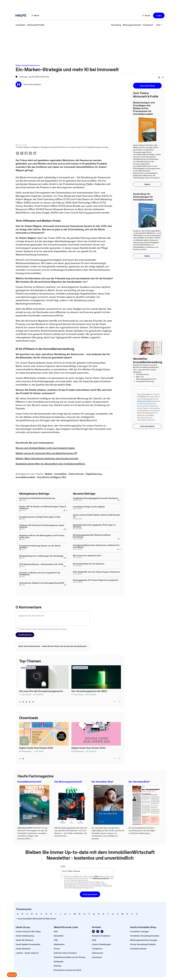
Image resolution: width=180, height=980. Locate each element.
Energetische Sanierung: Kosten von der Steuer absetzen (40, 547)
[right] (119, 702)
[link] (20, 25)
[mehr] (160, 25)
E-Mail (63, 867)
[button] (159, 15)
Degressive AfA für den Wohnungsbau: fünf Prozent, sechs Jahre (42, 537)
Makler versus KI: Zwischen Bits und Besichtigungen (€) (46, 453)
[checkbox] (17, 629)
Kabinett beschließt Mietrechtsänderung (37, 498)
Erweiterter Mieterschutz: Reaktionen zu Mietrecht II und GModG (96, 546)
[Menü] (35, 15)
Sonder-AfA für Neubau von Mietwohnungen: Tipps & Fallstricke (43, 508)
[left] (115, 702)
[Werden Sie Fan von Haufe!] (102, 932)
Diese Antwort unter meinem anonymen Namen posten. (43, 629)
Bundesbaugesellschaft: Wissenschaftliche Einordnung (92, 536)
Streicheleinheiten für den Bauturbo (89, 564)
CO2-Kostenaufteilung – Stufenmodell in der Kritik (41, 564)
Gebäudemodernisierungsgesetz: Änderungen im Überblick (94, 526)
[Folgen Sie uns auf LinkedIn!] (93, 932)
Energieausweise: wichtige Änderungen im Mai (40, 517)
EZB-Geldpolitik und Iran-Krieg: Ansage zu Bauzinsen (96, 572)
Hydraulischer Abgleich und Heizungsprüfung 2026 (42, 583)
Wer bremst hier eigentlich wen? (87, 556)
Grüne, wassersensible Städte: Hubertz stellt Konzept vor (96, 516)
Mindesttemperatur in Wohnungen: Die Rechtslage (41, 556)
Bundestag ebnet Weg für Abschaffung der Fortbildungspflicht (51, 464)
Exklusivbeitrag (28, 668)
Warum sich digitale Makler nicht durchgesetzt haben (45, 448)
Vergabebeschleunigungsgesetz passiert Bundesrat (96, 498)
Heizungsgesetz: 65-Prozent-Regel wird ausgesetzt (95, 580)
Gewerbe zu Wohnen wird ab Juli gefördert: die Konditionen (40, 574)
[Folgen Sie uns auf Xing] (98, 932)
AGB (142, 397)
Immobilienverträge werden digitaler (89, 507)
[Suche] (146, 15)
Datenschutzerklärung (146, 401)
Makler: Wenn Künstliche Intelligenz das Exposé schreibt (47, 459)
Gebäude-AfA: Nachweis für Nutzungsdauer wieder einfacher (42, 526)
